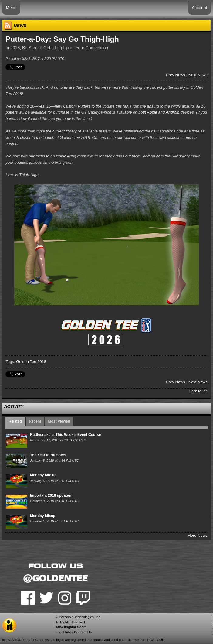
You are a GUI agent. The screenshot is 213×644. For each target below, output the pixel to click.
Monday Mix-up (43, 475)
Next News (198, 75)
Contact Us (83, 632)
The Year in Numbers (48, 455)
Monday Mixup (43, 516)
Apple (152, 112)
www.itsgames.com (71, 627)
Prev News (176, 75)
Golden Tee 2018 (31, 362)
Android (172, 112)
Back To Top (198, 391)
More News (198, 535)
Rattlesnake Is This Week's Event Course (65, 435)
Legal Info (63, 632)
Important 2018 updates (51, 495)
